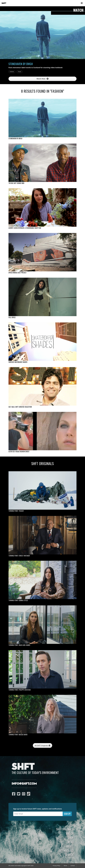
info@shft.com (24, 784)
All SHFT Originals (43, 745)
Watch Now (42, 79)
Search (69, 855)
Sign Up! (67, 814)
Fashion (12, 72)
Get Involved (66, 851)
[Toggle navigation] (82, 3)
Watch (70, 833)
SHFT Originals (65, 829)
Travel (19, 72)
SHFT (4, 3)
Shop (71, 838)
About (70, 846)
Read (71, 842)
